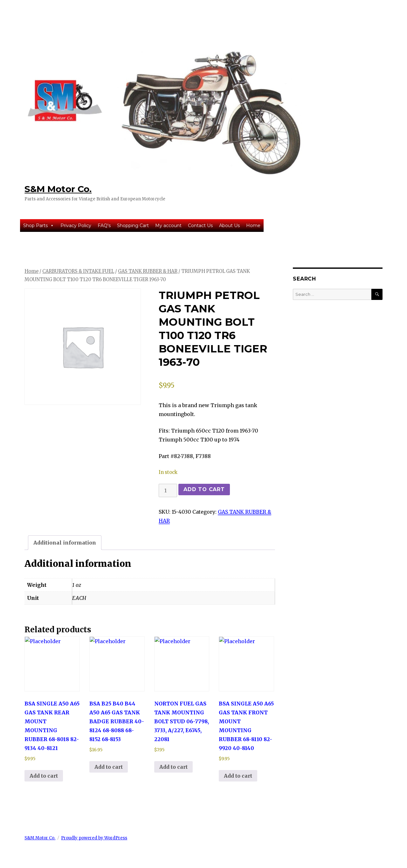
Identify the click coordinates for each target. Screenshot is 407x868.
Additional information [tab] (65, 543)
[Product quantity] (168, 490)
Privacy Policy (76, 226)
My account (168, 226)
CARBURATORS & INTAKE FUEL (78, 271)
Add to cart (204, 489)
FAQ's (104, 226)
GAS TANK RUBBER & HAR (148, 271)
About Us (229, 226)
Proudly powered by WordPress (94, 838)
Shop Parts (39, 226)
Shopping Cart (133, 226)
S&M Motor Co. (58, 189)
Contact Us (200, 226)
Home (253, 226)
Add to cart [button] (44, 776)
